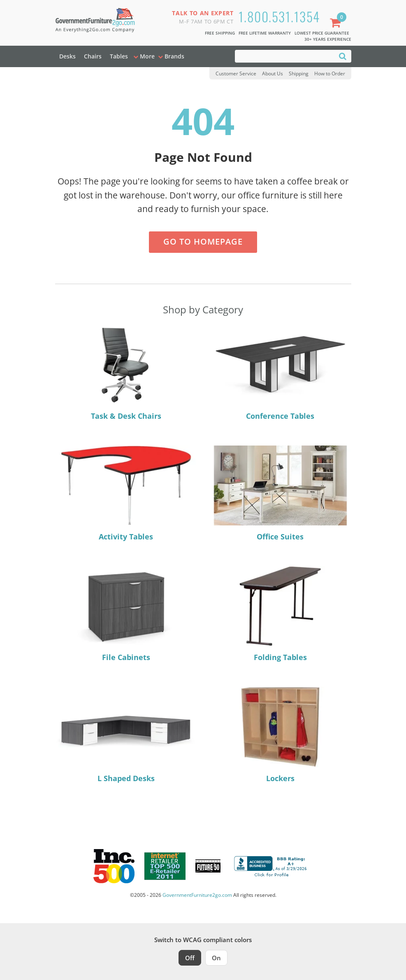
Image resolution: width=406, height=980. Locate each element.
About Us (273, 73)
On (216, 958)
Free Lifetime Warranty (265, 33)
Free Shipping (220, 33)
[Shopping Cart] (337, 24)
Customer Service (236, 73)
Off (190, 958)
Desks (67, 56)
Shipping (299, 73)
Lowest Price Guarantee (322, 33)
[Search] (343, 56)
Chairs (93, 56)
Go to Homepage (203, 241)
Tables (119, 56)
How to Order (330, 73)
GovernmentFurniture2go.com (197, 895)
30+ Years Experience (328, 39)
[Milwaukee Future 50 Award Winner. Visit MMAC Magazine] (208, 866)
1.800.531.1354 (279, 16)
